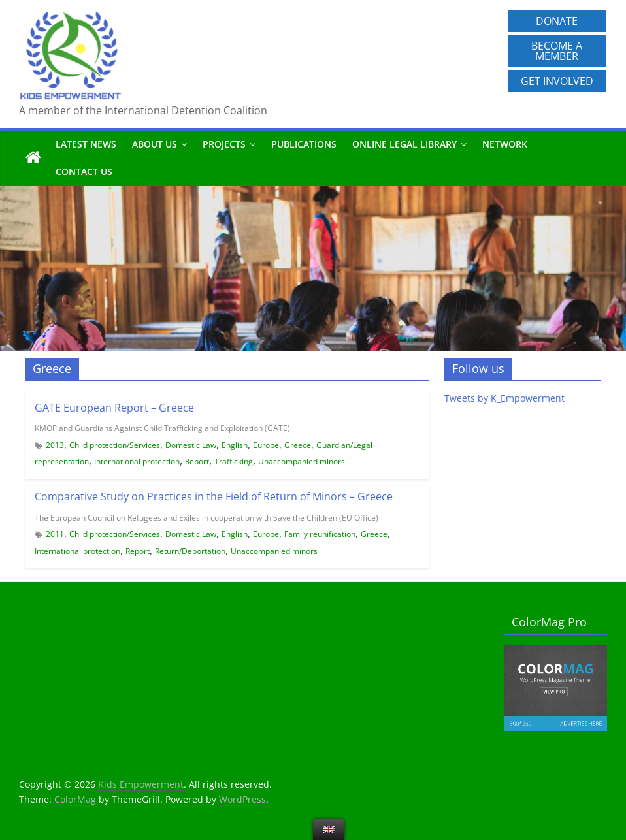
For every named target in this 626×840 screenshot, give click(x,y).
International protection (137, 461)
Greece (298, 445)
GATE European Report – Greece (114, 408)
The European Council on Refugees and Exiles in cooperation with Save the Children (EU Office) (206, 518)
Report (197, 461)
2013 (55, 445)
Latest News (86, 144)
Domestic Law (191, 445)
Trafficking (234, 461)
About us (155, 144)
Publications (304, 144)
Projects (224, 144)
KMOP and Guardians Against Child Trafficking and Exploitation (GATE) (162, 428)
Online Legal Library (404, 144)
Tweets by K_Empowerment (504, 398)
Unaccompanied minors (302, 461)
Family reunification (320, 534)
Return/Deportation (190, 551)
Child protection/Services (115, 445)
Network (505, 144)
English (235, 445)
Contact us (84, 171)
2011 (55, 534)
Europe (266, 445)
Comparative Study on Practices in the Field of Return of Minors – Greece (214, 496)
